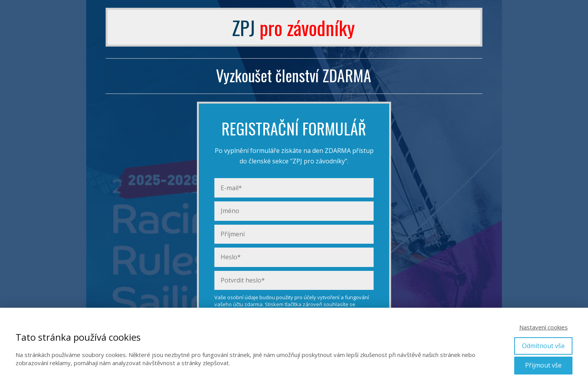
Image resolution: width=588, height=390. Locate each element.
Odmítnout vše (543, 346)
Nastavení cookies (544, 327)
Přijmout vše (543, 365)
